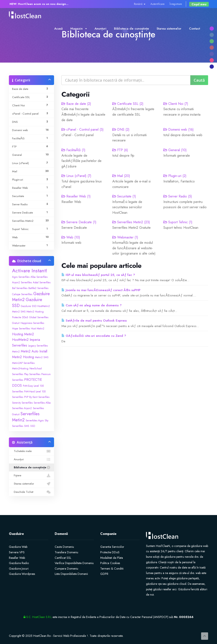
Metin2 (16, 352)
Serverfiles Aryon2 (22, 408)
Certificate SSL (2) (128, 104)
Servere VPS (17, 552)
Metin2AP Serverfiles (23, 363)
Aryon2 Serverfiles (22, 282)
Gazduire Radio (19, 563)
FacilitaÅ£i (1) (73, 150)
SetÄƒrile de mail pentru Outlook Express (94, 321)
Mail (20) (121, 176)
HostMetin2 (20, 340)
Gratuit (16, 323)
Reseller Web (17, 558)
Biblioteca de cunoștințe (131, 29)
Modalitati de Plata (112, 558)
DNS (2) (121, 129)
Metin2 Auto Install (34, 351)
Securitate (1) (124, 196)
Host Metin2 (38, 329)
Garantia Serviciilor (112, 547)
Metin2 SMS (42, 357)
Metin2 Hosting (23, 357)
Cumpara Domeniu (66, 569)
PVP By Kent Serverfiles (37, 397)
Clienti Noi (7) (176, 104)
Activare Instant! (30, 271)
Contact (195, 29)
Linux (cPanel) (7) (76, 176)
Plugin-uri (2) (175, 176)
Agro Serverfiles (21, 277)
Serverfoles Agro (35, 421)
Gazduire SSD (27, 303)
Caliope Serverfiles (22, 294)
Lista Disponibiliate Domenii (71, 574)
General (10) (175, 150)
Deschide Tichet (31, 492)
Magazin (79, 29)
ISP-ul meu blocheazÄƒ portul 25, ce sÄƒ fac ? (98, 275)
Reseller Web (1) (76, 196)
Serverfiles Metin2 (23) (131, 222)
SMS (27, 426)
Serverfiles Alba (42, 403)
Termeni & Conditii (112, 569)
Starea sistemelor (169, 29)
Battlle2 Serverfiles (38, 288)
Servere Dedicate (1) (79, 222)
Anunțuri (100, 29)
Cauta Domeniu (64, 547)
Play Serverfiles (32, 374)
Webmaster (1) (125, 237)
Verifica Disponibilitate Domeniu (74, 563)
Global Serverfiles (39, 317)
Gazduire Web (18, 547)
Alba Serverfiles (39, 277)
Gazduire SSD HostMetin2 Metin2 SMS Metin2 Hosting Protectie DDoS (31, 312)
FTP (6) (120, 150)
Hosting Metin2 (23, 334)
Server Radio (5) (178, 196)
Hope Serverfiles (21, 329)
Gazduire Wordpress (22, 574)
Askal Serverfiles (42, 282)
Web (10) (71, 237)
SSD (33, 426)
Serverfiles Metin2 (26, 417)
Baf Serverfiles (20, 288)
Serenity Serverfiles (22, 403)
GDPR (104, 574)
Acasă (58, 29)
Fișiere (31, 475)
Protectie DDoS (110, 552)
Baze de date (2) (76, 104)
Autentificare (157, 4)
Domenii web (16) (179, 129)
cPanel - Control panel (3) (83, 129)
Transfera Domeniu (66, 552)
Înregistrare (176, 4)
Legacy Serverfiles (38, 346)
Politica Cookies (110, 563)
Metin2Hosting (20, 369)
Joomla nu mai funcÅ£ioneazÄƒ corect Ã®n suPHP (101, 290)
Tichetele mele (31, 451)
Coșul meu (199, 4)
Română (140, 4)
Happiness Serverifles (32, 323)
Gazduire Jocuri (19, 569)
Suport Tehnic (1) (178, 222)
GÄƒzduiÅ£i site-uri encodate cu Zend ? (94, 336)
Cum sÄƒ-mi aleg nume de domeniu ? (92, 305)
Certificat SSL (63, 558)
